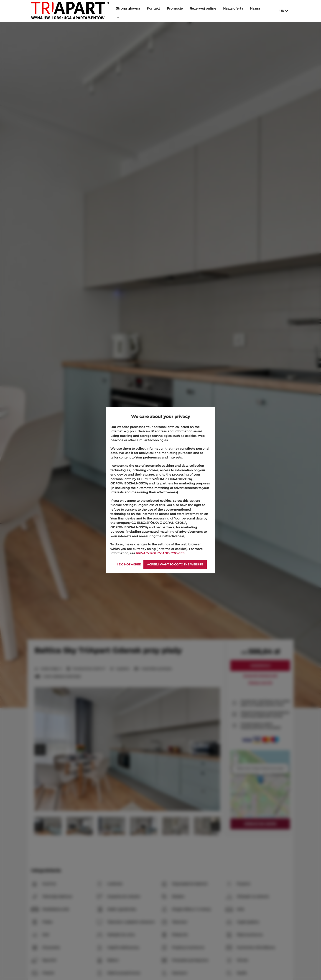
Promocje (175, 8)
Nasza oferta (233, 8)
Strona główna (128, 8)
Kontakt (153, 8)
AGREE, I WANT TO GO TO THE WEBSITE (175, 564)
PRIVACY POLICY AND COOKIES (160, 553)
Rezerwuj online (203, 8)
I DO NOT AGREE (129, 564)
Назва (255, 8)
